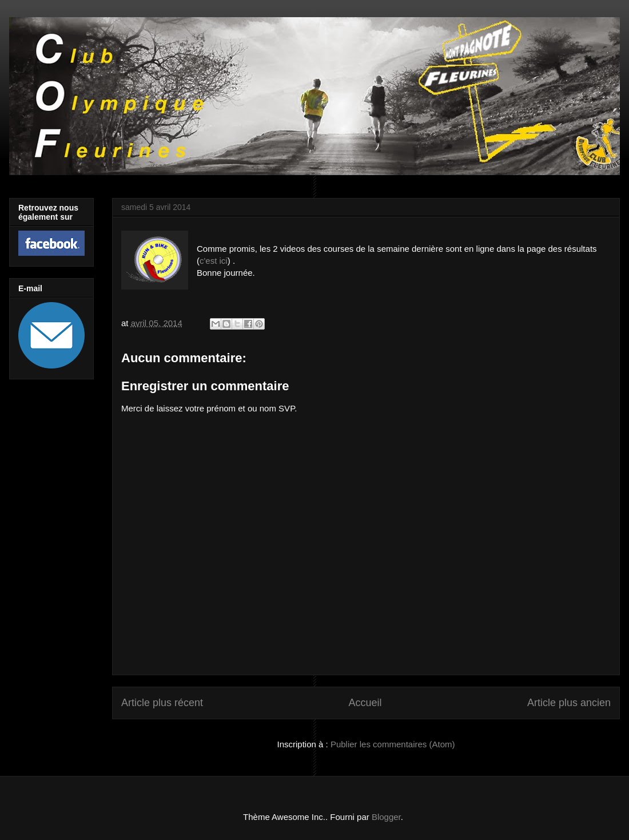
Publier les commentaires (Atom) (393, 744)
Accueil (365, 703)
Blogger (386, 817)
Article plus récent (162, 703)
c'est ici (214, 261)
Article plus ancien (569, 703)
